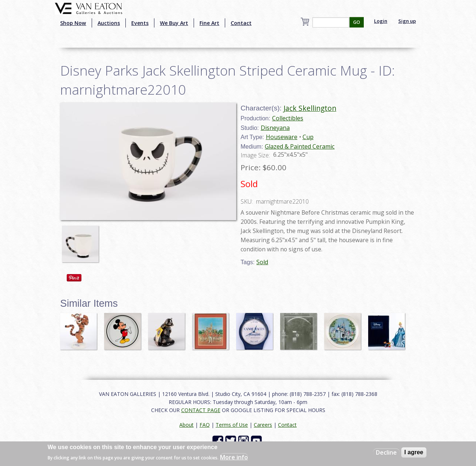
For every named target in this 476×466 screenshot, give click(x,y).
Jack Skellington (310, 108)
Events (140, 23)
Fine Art (209, 23)
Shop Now (73, 23)
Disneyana (275, 128)
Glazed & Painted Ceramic (300, 146)
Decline (386, 452)
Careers (263, 425)
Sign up (407, 21)
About (186, 425)
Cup (308, 137)
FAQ (205, 425)
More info (234, 457)
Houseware (282, 137)
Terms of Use (232, 425)
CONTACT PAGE (201, 410)
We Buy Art (174, 23)
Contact (241, 23)
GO (357, 22)
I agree (414, 452)
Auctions (109, 23)
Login (381, 21)
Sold (262, 262)
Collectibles (288, 118)
